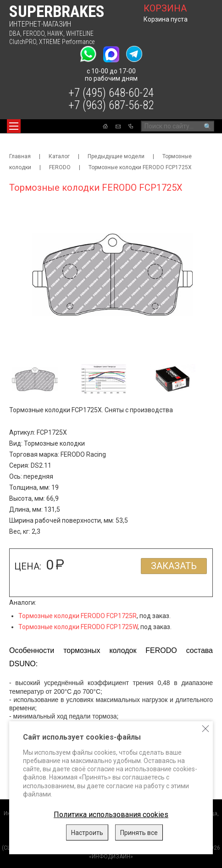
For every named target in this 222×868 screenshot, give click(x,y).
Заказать (174, 566)
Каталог (59, 156)
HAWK (55, 33)
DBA (15, 33)
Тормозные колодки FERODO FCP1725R (78, 616)
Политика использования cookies (111, 815)
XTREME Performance (67, 42)
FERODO (34, 33)
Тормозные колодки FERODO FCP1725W (78, 627)
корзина (165, 8)
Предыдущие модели (116, 156)
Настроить (87, 833)
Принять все (139, 833)
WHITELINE (80, 33)
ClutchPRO (23, 42)
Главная (20, 156)
